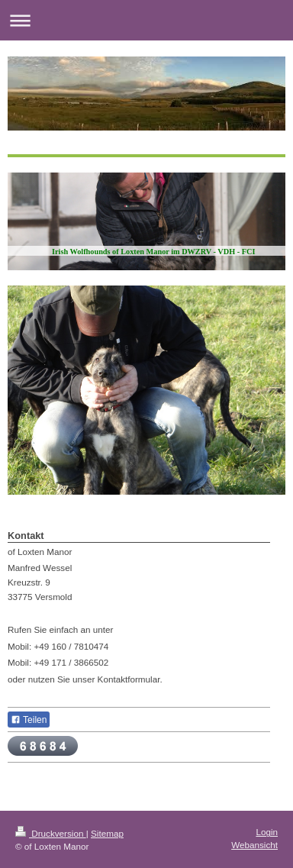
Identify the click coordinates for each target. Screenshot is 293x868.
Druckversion (51, 833)
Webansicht (254, 845)
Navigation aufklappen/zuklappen (146, 20)
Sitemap (107, 833)
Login (267, 832)
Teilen (29, 720)
